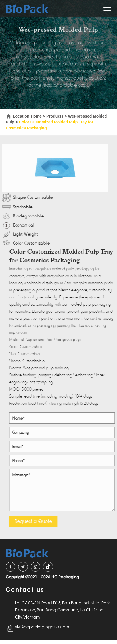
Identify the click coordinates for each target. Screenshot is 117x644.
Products (55, 116)
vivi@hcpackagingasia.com (42, 628)
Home (36, 116)
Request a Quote (34, 522)
